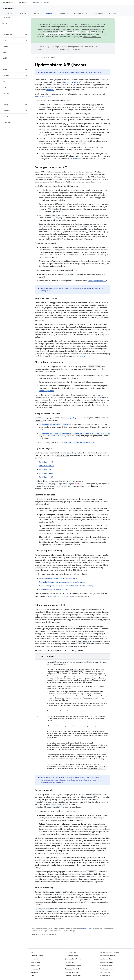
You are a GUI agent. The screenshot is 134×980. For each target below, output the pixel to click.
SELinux (100, 398)
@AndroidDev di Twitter (73, 959)
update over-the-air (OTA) (71, 82)
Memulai (23, 13)
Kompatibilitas (63, 13)
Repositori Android (37, 956)
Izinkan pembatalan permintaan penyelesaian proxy (58, 578)
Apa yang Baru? (8, 13)
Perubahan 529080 (46, 466)
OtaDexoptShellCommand (55, 436)
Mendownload (35, 962)
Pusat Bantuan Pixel (106, 959)
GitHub (33, 976)
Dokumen (44, 57)
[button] (12, 17)
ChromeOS (50, 90)
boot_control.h (79, 356)
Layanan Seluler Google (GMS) (57, 596)
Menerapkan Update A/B (97, 281)
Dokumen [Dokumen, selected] (22, 3)
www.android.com (106, 966)
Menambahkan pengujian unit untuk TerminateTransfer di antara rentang (66, 586)
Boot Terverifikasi (75, 159)
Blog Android (69, 962)
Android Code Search (41, 3)
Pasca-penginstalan (47, 391)
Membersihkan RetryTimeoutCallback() (54, 590)
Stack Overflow (105, 972)
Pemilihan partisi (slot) (43, 97)
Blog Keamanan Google (73, 966)
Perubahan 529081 (46, 470)
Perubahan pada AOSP (92, 37)
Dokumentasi (9, 8)
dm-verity (43, 154)
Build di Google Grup (72, 972)
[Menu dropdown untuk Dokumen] (28, 3)
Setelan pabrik (35, 969)
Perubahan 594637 (46, 477)
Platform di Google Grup (73, 969)
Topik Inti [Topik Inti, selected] (48, 13)
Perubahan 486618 (46, 462)
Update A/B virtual (55, 72)
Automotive (98, 13)
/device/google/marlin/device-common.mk (77, 442)
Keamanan (35, 13)
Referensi (112, 13)
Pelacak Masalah (105, 976)
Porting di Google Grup (73, 976)
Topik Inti (53, 57)
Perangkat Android (81, 13)
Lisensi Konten (88, 929)
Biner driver (34, 972)
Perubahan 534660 (46, 473)
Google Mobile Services (107, 969)
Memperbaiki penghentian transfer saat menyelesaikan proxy (62, 582)
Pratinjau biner (35, 966)
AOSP (37, 57)
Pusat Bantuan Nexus (106, 962)
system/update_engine (72, 418)
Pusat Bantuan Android (107, 956)
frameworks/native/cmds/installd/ (54, 425)
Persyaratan (35, 959)
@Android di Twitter (72, 956)
